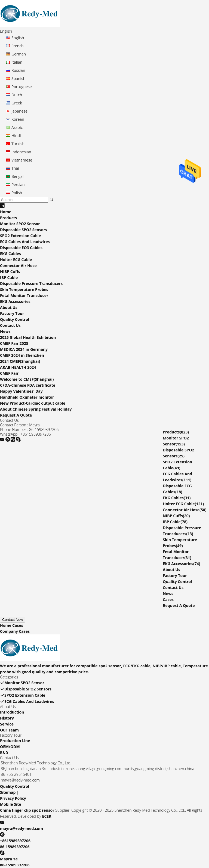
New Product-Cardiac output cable (33, 403)
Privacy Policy (13, 798)
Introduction (12, 712)
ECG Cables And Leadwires (25, 242)
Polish (17, 193)
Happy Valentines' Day (21, 391)
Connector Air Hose (18, 266)
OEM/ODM (10, 747)
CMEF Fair (9, 373)
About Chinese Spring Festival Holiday (36, 409)
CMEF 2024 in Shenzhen (22, 355)
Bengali (18, 176)
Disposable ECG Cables (21, 248)
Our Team (9, 730)
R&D (4, 753)
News (5, 331)
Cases (168, 599)
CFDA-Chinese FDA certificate (28, 385)
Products (8, 218)
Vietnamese (22, 160)
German (19, 54)
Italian (17, 62)
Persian (18, 185)
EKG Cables (10, 254)
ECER (47, 816)
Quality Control (15, 319)
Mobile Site (11, 804)
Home (6, 212)
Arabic (17, 127)
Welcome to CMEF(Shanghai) (27, 379)
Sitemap (8, 792)
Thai (15, 168)
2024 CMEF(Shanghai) (20, 361)
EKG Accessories (15, 301)
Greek (17, 103)
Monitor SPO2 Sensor (20, 224)
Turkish (18, 144)
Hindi (16, 136)
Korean (18, 119)
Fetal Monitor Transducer (24, 295)
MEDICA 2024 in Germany (24, 349)
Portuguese (22, 87)
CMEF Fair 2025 (14, 343)
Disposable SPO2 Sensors (24, 230)
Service (7, 724)
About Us (9, 307)
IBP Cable (9, 278)
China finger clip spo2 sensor (27, 810)
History (7, 718)
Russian (18, 70)
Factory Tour (12, 313)
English (18, 38)
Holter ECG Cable (16, 260)
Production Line (15, 741)
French (18, 46)
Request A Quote (16, 415)
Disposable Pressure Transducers (31, 283)
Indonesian (21, 152)
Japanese (19, 111)
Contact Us (10, 325)
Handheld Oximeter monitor (27, 397)
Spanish (18, 78)
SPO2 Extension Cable (20, 236)
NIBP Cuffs (10, 272)
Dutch (17, 95)
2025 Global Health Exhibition (28, 337)
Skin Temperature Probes (24, 289)
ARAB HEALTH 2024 (18, 367)
